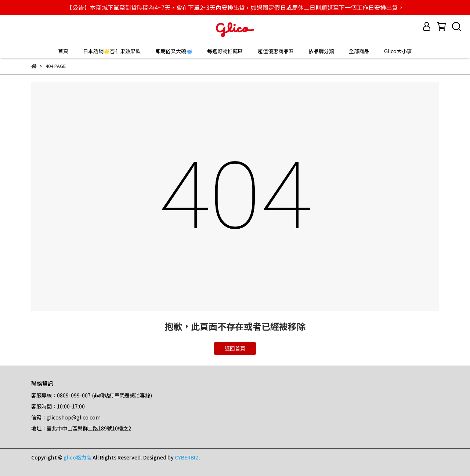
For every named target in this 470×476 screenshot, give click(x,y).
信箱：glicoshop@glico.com (66, 417)
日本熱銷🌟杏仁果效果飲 (112, 51)
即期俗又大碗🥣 (174, 51)
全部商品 (359, 51)
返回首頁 (235, 348)
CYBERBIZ (187, 457)
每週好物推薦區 (225, 51)
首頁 (63, 51)
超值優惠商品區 (276, 51)
